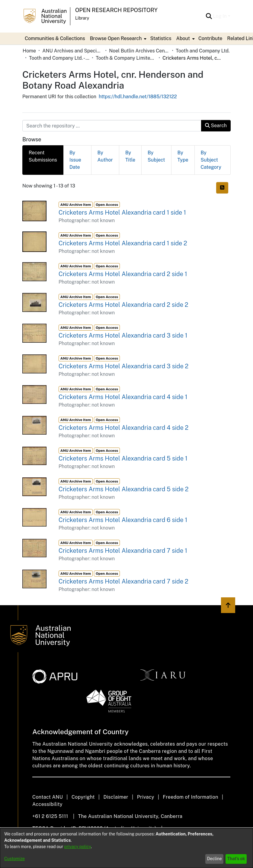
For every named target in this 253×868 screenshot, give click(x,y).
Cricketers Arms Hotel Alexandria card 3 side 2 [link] (123, 366)
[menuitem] (118, 39)
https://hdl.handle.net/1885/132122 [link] (138, 97)
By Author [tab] (105, 156)
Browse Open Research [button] (116, 38)
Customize (14, 859)
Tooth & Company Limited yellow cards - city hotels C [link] (126, 58)
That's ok (236, 859)
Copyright (83, 797)
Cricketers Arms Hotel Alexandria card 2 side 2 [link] (123, 305)
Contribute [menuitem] (210, 38)
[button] (209, 16)
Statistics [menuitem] (161, 38)
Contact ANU (48, 797)
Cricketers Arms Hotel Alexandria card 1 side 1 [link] (122, 212)
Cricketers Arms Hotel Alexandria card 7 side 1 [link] (123, 551)
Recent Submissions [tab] (43, 156)
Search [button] (216, 126)
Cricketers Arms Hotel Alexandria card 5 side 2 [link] (123, 489)
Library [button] (82, 18)
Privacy (146, 797)
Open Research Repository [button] (116, 10)
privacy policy (78, 847)
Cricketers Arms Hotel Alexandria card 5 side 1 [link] (123, 458)
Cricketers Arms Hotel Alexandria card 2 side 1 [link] (123, 274)
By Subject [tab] (156, 156)
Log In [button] (221, 16)
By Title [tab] (130, 156)
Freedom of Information (190, 797)
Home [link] (29, 51)
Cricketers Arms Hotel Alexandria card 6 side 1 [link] (123, 520)
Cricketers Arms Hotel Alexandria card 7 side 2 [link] (123, 581)
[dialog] (126, 848)
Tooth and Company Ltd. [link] (203, 51)
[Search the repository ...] (112, 126)
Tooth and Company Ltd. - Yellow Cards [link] (59, 58)
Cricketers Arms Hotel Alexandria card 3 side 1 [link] (123, 335)
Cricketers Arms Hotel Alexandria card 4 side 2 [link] (123, 428)
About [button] (183, 38)
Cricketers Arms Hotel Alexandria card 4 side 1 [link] (123, 397)
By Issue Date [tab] (75, 160)
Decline (215, 859)
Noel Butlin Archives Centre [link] (139, 51)
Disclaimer (116, 797)
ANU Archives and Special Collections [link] (72, 51)
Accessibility (47, 804)
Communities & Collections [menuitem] (55, 38)
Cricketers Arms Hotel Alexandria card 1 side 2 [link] (123, 243)
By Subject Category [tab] (211, 160)
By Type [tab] (183, 156)
